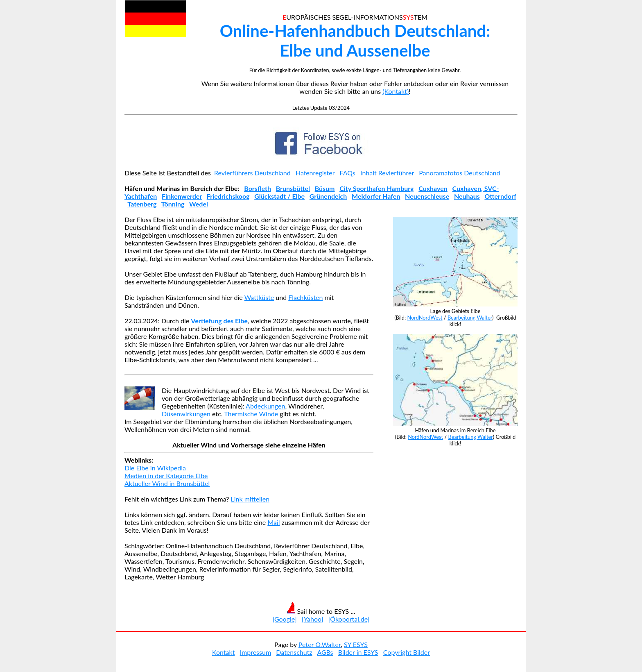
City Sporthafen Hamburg (376, 188)
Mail (274, 522)
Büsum (325, 188)
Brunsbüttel (293, 188)
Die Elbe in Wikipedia (155, 468)
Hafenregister (315, 173)
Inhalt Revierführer (387, 173)
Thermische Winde (251, 414)
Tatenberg (142, 204)
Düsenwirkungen (186, 414)
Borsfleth (258, 188)
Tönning (173, 204)
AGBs (325, 652)
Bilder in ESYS (358, 652)
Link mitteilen (250, 499)
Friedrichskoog (228, 196)
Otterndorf (500, 196)
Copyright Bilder (407, 652)
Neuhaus (467, 196)
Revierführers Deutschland (252, 173)
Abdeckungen (265, 406)
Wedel (199, 204)
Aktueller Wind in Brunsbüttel (167, 483)
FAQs (348, 173)
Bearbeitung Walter (470, 318)
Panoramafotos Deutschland (459, 173)
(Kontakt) (396, 91)
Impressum (255, 652)
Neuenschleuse (427, 196)
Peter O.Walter (320, 644)
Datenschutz (294, 652)
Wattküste (259, 297)
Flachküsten (305, 297)
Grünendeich (328, 196)
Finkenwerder (182, 196)
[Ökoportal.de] (349, 619)
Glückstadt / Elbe (279, 196)
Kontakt (223, 652)
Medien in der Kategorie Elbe (166, 476)
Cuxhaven (433, 188)
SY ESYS (356, 644)
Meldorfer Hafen (376, 196)
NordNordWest (425, 318)
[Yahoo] (313, 619)
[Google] (284, 619)
